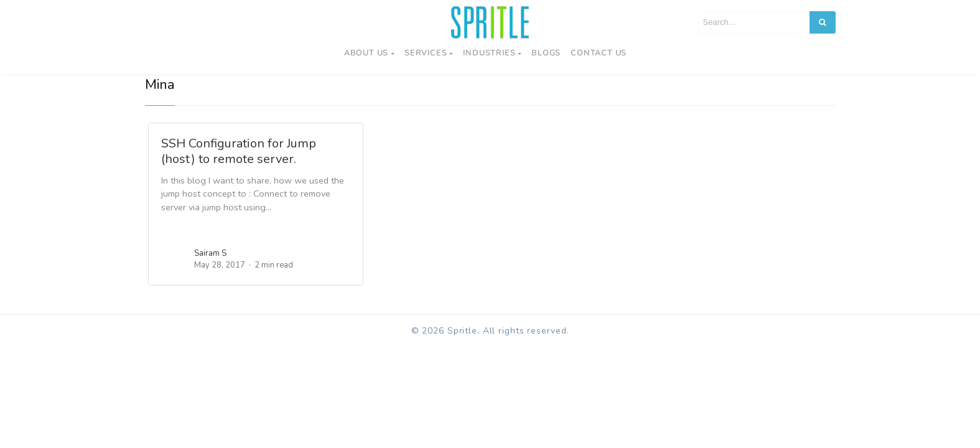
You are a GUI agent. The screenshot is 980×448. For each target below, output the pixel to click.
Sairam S (210, 253)
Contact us (599, 53)
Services (426, 53)
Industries (489, 53)
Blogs (546, 53)
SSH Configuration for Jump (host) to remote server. (239, 151)
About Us (366, 53)
